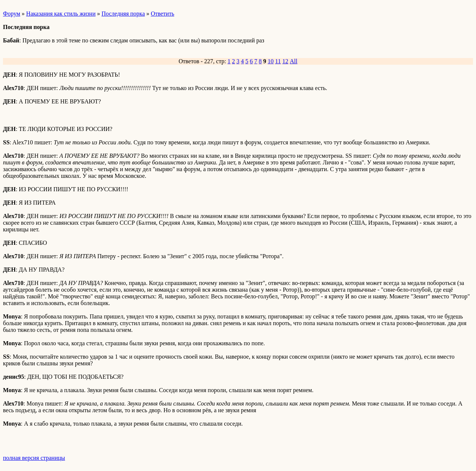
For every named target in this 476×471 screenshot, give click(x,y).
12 (285, 61)
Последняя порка (123, 14)
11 (278, 61)
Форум (12, 14)
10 (271, 61)
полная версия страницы (34, 458)
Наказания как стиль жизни (61, 14)
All (293, 61)
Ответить (163, 14)
